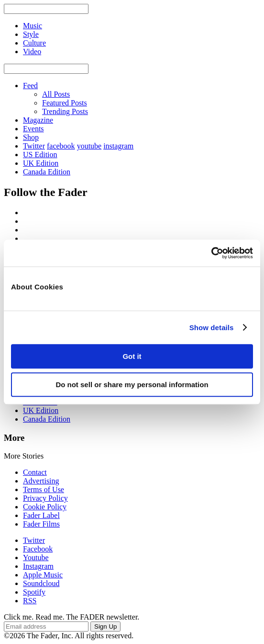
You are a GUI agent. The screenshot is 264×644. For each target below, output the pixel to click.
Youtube (36, 558)
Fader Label (41, 515)
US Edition (40, 155)
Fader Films (41, 524)
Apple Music (43, 575)
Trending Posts (65, 111)
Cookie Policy (45, 507)
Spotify (34, 592)
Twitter (34, 146)
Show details (212, 328)
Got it (132, 356)
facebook (61, 146)
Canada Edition (47, 172)
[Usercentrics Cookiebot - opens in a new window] (211, 253)
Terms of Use (44, 489)
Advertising (41, 481)
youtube (89, 146)
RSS (30, 601)
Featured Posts (65, 103)
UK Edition (41, 163)
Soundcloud (41, 583)
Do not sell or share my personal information (132, 385)
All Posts (56, 94)
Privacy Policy (45, 498)
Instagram (38, 566)
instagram (118, 146)
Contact (35, 472)
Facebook (38, 549)
